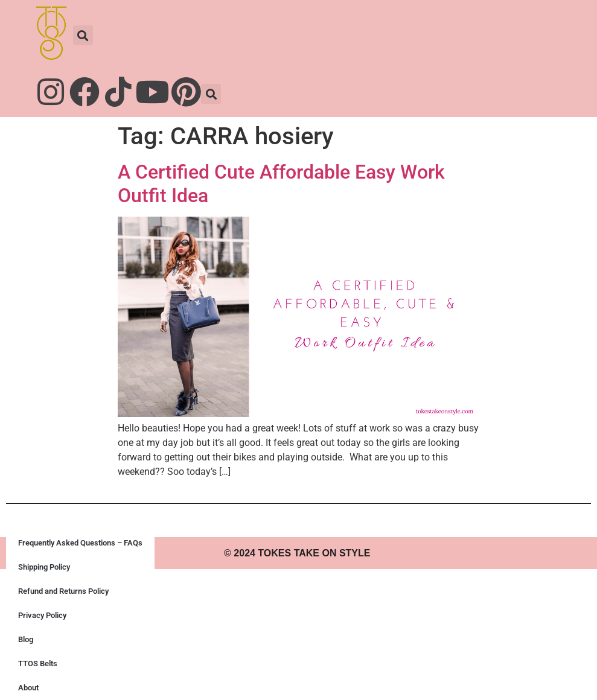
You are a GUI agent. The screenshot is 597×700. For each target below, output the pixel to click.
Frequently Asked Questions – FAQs (80, 543)
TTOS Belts (38, 663)
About (28, 688)
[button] (83, 35)
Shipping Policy (44, 567)
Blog (26, 639)
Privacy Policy (42, 615)
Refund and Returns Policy (63, 591)
